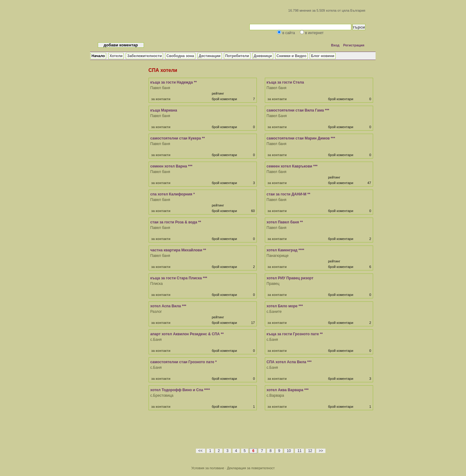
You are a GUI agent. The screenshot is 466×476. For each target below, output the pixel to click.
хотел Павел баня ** (285, 222)
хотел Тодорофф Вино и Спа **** (180, 390)
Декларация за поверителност (251, 468)
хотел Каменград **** (286, 250)
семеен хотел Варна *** (171, 166)
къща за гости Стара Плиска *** (179, 278)
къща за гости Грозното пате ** (295, 334)
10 (289, 451)
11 (299, 451)
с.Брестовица (162, 395)
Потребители (237, 56)
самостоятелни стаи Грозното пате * (184, 362)
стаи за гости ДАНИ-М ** (289, 194)
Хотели (116, 56)
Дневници (263, 56)
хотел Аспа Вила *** (168, 306)
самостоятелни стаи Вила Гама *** (298, 110)
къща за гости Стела (285, 82)
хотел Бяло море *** (285, 306)
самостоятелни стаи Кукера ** (178, 138)
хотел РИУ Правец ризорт (290, 278)
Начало (98, 56)
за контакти (161, 99)
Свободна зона (180, 56)
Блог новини (323, 56)
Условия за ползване (208, 468)
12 (310, 451)
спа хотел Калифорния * (173, 194)
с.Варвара (275, 395)
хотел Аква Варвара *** (288, 390)
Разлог (156, 312)
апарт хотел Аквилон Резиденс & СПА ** (187, 334)
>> (321, 451)
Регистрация (354, 45)
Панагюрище (278, 256)
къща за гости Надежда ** (174, 82)
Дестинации (210, 56)
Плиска (157, 284)
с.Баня (156, 340)
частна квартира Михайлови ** (178, 250)
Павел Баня (277, 116)
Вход (335, 45)
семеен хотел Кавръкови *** (292, 166)
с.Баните (274, 312)
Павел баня (160, 88)
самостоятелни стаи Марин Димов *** (301, 138)
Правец (273, 284)
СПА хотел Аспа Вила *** (289, 362)
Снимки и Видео (291, 56)
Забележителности (144, 56)
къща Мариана (164, 110)
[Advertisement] (261, 433)
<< (201, 451)
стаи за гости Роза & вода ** (176, 222)
